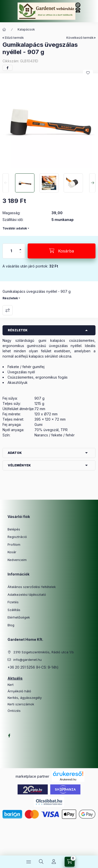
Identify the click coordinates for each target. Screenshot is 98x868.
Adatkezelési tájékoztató (27, 595)
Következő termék (80, 38)
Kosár (12, 552)
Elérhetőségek (19, 617)
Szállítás (14, 610)
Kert (11, 685)
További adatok (15, 228)
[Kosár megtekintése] (70, 862)
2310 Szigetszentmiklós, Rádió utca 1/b (44, 652)
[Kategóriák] (29, 862)
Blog (11, 625)
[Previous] (6, 183)
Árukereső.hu (68, 779)
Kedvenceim (17, 560)
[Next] (92, 183)
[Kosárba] (62, 251)
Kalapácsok (26, 29)
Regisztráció (17, 537)
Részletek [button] (18, 330)
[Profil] (54, 862)
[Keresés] (41, 862)
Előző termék (14, 38)
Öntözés (14, 711)
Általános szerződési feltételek (32, 587)
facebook (9, 736)
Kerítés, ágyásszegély (25, 698)
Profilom (14, 544)
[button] (49, 122)
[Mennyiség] (11, 251)
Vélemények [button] (19, 465)
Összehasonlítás (8, 310)
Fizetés (13, 602)
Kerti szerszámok (21, 704)
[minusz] (20, 255)
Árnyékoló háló (19, 691)
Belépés (14, 529)
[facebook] (8, 68)
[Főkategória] (4, 30)
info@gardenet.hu (28, 660)
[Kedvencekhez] (88, 73)
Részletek (10, 298)
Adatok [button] (15, 453)
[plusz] (20, 247)
